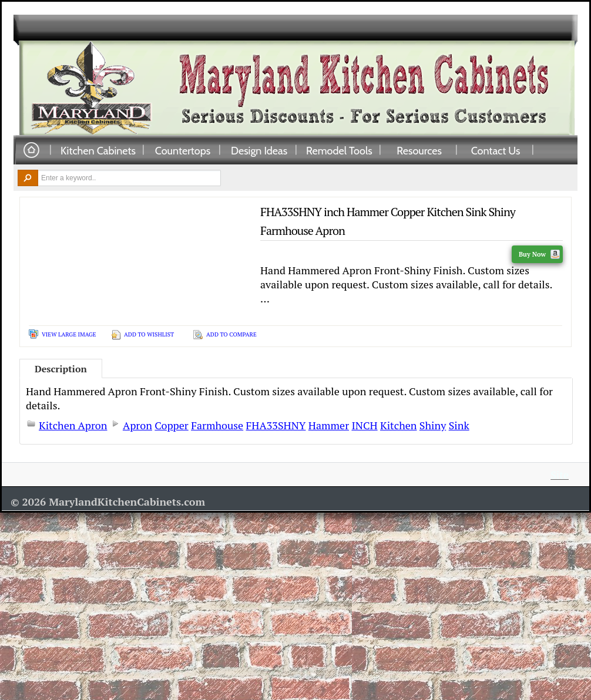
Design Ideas (259, 150)
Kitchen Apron (73, 425)
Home (31, 151)
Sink (459, 425)
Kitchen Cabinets (98, 150)
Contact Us (496, 150)
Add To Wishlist (149, 334)
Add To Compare (231, 334)
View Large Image (69, 334)
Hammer (329, 425)
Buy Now (539, 254)
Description (61, 369)
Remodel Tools (339, 150)
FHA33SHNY (276, 425)
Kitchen (398, 425)
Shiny (433, 425)
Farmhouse (217, 425)
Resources (419, 150)
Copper (171, 425)
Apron (137, 425)
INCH (364, 425)
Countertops (183, 150)
